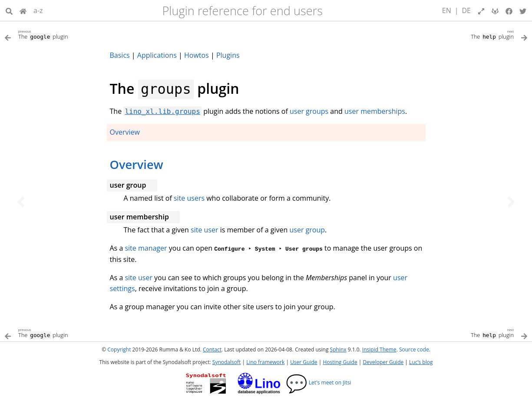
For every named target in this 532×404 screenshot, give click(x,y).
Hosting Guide (340, 362)
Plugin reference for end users (242, 11)
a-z (38, 10)
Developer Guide (383, 362)
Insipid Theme (379, 349)
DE (467, 10)
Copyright (119, 349)
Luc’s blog (421, 362)
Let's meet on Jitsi (319, 382)
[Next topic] (511, 202)
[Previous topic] (21, 202)
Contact (212, 349)
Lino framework (265, 362)
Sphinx (338, 349)
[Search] (9, 10)
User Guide (304, 362)
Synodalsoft (226, 362)
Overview (125, 132)
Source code (414, 349)
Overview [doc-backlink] (137, 164)
